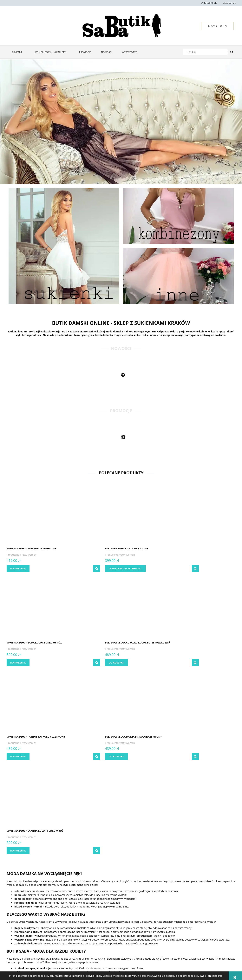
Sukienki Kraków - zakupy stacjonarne (212, 934)
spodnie (19, 714)
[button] (56, 569)
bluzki (18, 718)
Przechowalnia (61, 939)
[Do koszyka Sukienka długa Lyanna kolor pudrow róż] (135, 663)
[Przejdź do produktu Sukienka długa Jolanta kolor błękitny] (34, 393)
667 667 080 (200, 958)
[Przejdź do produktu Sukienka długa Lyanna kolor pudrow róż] (150, 609)
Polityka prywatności (157, 929)
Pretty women (29, 555)
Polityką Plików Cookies (98, 976)
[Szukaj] (232, 52)
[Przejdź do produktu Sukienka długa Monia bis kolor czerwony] (92, 609)
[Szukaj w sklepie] (206, 52)
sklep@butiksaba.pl (203, 961)
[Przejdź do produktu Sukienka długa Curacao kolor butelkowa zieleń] (208, 515)
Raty (147, 934)
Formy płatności (108, 929)
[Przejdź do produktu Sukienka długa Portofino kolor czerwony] (34, 609)
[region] (121, 122)
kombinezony (23, 711)
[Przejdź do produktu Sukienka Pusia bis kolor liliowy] (92, 515)
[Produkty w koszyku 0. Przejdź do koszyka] (217, 26)
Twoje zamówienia (63, 929)
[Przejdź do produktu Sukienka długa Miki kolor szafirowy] (34, 515)
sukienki (20, 703)
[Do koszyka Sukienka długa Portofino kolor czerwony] (19, 663)
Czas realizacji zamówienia (113, 939)
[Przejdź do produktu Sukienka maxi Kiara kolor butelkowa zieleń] (34, 455)
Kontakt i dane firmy (202, 929)
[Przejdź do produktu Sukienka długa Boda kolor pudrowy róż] (150, 515)
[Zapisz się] (171, 880)
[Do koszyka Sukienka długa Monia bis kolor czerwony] (77, 663)
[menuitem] (18, 52)
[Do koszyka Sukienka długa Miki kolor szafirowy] (19, 569)
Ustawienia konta (62, 934)
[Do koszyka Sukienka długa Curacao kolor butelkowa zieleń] (194, 569)
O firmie (194, 939)
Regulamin (13, 929)
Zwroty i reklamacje (18, 934)
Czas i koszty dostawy (111, 934)
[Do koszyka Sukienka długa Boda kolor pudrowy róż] (135, 569)
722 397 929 (197, 954)
